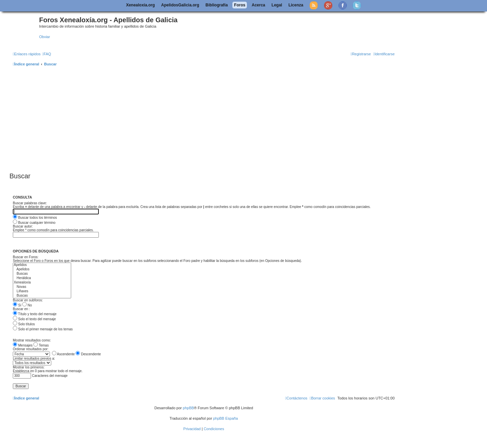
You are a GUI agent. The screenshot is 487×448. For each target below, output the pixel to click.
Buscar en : (21, 309)
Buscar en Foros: (26, 257)
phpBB (188, 408)
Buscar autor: (23, 226)
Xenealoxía (42, 283)
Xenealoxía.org (140, 5)
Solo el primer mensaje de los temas (43, 329)
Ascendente (63, 354)
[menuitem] (47, 54)
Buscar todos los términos (35, 218)
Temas (41, 345)
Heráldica (42, 278)
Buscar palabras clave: (30, 203)
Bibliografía (217, 5)
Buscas (42, 274)
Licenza (296, 5)
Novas (42, 287)
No (27, 305)
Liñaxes (42, 291)
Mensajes (23, 345)
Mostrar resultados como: (32, 340)
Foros (240, 5)
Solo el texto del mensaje (34, 319)
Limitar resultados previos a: (34, 359)
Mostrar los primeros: (29, 367)
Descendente (88, 354)
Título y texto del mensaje (35, 314)
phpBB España (225, 418)
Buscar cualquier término (34, 223)
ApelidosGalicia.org (180, 5)
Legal (277, 5)
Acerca (258, 5)
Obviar (45, 37)
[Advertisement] (212, 120)
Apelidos (42, 265)
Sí (17, 305)
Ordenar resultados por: (31, 349)
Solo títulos (24, 324)
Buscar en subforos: (28, 300)
